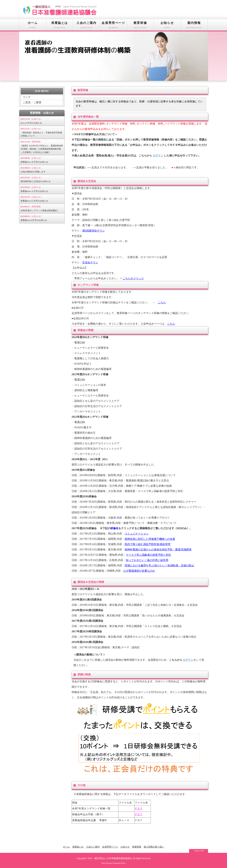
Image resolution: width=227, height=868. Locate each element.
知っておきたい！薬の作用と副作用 (147, 560)
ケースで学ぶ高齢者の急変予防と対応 (149, 555)
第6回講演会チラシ (94, 231)
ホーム (33, 26)
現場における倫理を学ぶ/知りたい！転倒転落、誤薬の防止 (160, 565)
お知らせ (167, 26)
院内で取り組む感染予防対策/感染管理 (148, 544)
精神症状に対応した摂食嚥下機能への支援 (150, 539)
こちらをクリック (133, 278)
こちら (162, 303)
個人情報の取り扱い (154, 847)
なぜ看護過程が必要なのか (139, 571)
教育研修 (140, 26)
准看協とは (60, 26)
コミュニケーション (137, 534)
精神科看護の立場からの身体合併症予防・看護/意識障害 (158, 550)
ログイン (158, 156)
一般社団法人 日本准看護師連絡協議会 (112, 858)
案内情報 (194, 26)
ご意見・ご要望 (32, 102)
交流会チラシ (90, 263)
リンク (27, 97)
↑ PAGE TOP (199, 851)
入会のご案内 (86, 26)
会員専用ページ (113, 26)
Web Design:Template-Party (114, 863)
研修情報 (137, 847)
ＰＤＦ (139, 809)
